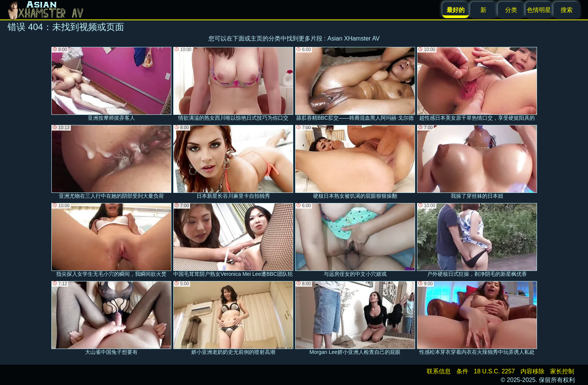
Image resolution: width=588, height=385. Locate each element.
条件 (462, 371)
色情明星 (539, 10)
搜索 (567, 10)
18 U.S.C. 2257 (494, 371)
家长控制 (562, 371)
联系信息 (439, 371)
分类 (511, 10)
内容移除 (532, 371)
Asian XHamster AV (353, 38)
